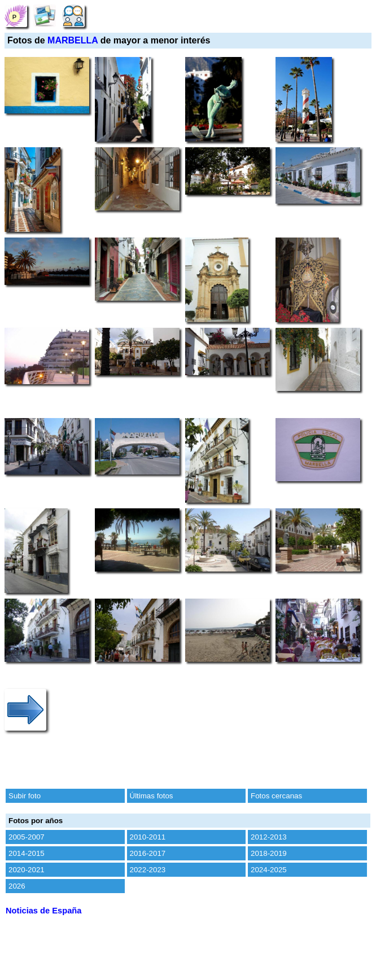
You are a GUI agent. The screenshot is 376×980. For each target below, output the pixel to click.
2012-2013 (269, 837)
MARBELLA (73, 40)
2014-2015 (27, 853)
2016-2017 (148, 853)
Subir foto (25, 796)
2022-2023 (148, 870)
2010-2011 (148, 837)
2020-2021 (27, 870)
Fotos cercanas (276, 796)
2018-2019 (269, 853)
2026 (17, 886)
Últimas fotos (152, 796)
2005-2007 (27, 837)
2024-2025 (269, 870)
